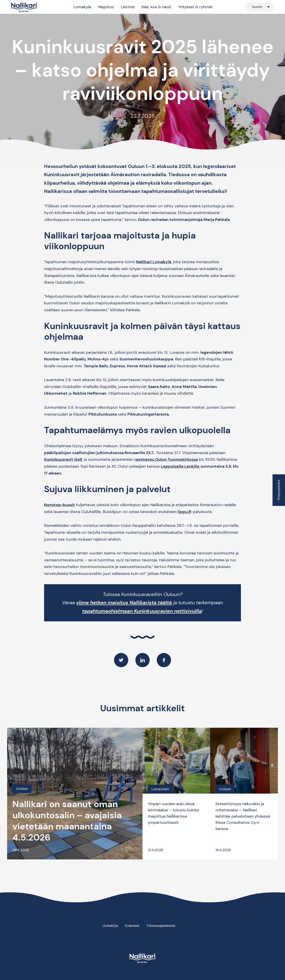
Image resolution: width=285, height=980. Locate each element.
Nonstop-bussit (59, 505)
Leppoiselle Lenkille (181, 466)
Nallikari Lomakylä (154, 262)
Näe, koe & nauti (156, 7)
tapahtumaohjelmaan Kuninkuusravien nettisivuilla (142, 611)
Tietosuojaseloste (161, 926)
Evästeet (132, 926)
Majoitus (106, 7)
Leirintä (128, 7)
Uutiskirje (110, 926)
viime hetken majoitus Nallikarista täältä (124, 603)
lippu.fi (184, 512)
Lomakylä (82, 7)
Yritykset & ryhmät (195, 7)
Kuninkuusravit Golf (63, 459)
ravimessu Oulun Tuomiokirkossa (166, 459)
